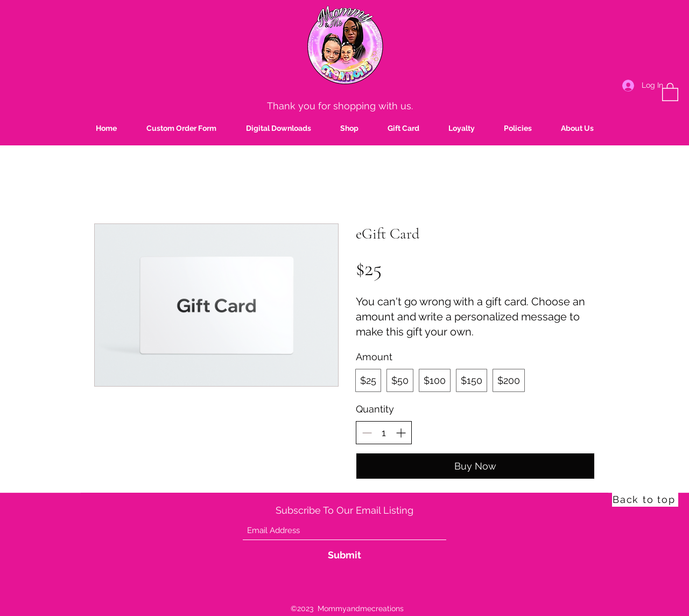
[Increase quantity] (401, 433)
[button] (670, 92)
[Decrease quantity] (367, 433)
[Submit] (344, 555)
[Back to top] (645, 499)
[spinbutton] (384, 433)
